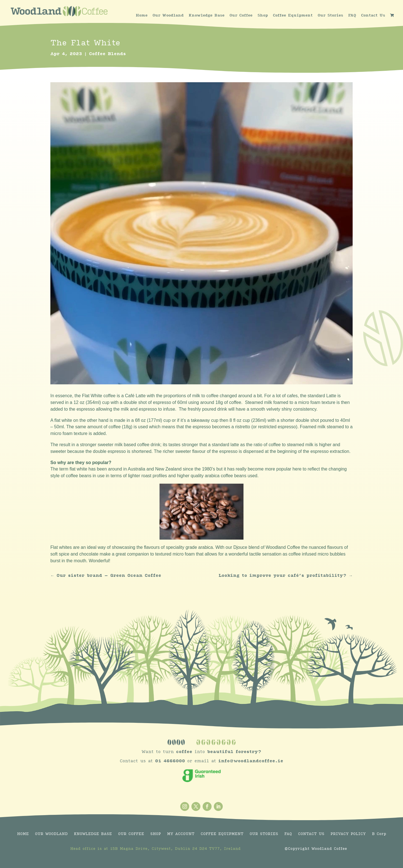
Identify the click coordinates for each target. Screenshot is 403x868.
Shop (263, 15)
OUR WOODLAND (51, 834)
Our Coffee (241, 15)
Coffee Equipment (293, 15)
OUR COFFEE (131, 834)
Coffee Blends (107, 54)
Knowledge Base (207, 15)
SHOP (156, 834)
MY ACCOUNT (181, 834)
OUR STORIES (264, 834)
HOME (23, 834)
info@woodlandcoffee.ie (251, 761)
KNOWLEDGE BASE (93, 834)
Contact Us (373, 15)
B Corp (379, 834)
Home (142, 15)
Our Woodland (168, 15)
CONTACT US (311, 834)
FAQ (352, 15)
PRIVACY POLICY (348, 834)
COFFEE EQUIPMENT (222, 834)
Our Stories (330, 15)
